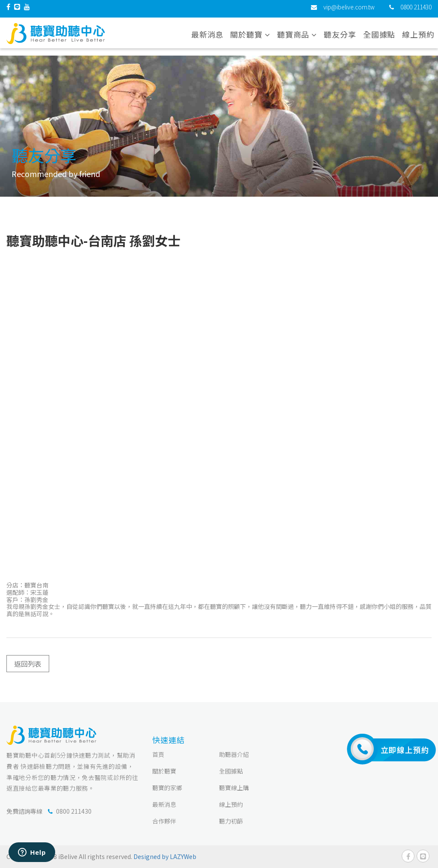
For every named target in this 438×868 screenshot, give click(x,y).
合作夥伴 (164, 821)
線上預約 (418, 38)
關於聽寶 (164, 771)
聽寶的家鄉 (167, 788)
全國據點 (379, 38)
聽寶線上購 (234, 788)
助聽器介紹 (234, 754)
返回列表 (28, 664)
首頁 (158, 754)
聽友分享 (340, 38)
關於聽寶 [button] (250, 38)
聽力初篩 (231, 821)
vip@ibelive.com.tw (349, 11)
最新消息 (207, 38)
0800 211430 (416, 11)
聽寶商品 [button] (297, 38)
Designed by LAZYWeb (165, 856)
